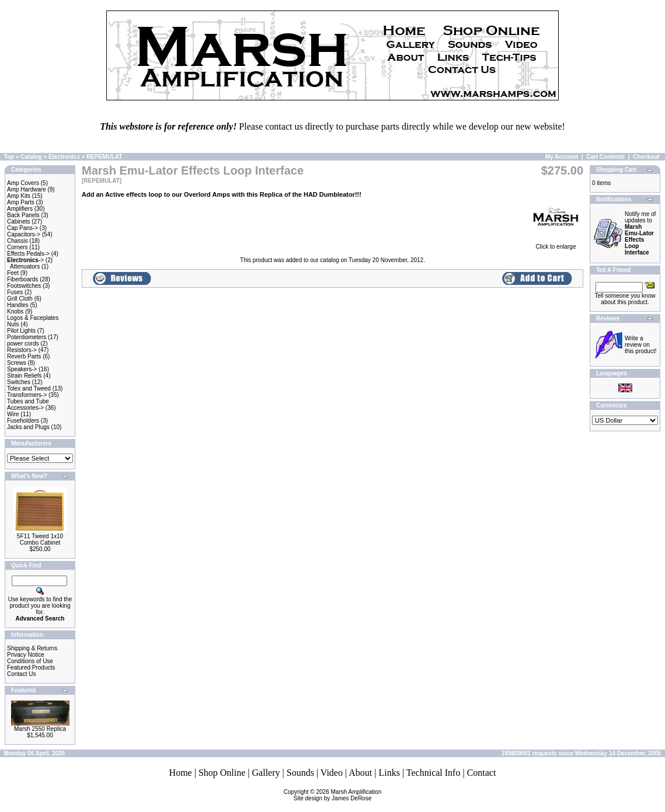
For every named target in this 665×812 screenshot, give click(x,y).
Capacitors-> (24, 234)
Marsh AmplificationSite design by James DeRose (338, 795)
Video (332, 773)
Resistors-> (22, 350)
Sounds (300, 773)
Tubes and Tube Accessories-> (28, 405)
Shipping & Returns (32, 648)
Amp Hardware (27, 189)
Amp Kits (19, 196)
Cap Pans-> (22, 228)
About (360, 773)
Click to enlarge (556, 244)
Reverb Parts (24, 356)
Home (181, 773)
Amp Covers (23, 183)
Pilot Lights (21, 331)
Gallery (266, 773)
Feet (13, 273)
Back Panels (23, 215)
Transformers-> (27, 395)
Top (9, 157)
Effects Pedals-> (28, 254)
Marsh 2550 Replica (40, 729)
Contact (482, 773)
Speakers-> (22, 369)
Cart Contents (605, 157)
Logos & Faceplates (33, 318)
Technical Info (434, 773)
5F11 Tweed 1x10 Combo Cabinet (40, 539)
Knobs (15, 311)
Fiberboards (22, 279)
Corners (18, 247)
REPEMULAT (104, 157)
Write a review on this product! (640, 345)
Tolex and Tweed (29, 388)
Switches (19, 382)
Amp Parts (21, 202)
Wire (13, 414)
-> (25, 260)
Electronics (64, 157)
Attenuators (25, 266)
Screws (17, 363)
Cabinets (18, 222)
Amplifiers (20, 209)
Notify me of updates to (640, 233)
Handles (18, 305)
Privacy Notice (26, 655)
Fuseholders (23, 421)
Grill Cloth (20, 299)
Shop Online (222, 773)
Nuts (13, 324)
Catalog (31, 157)
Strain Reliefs (24, 376)
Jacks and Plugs (28, 427)
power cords (23, 344)
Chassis (18, 241)
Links (389, 773)
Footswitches (24, 286)
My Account (562, 157)
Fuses (15, 292)
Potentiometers (27, 337)
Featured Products (31, 668)
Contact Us (21, 674)
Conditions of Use (30, 661)
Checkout (646, 157)
